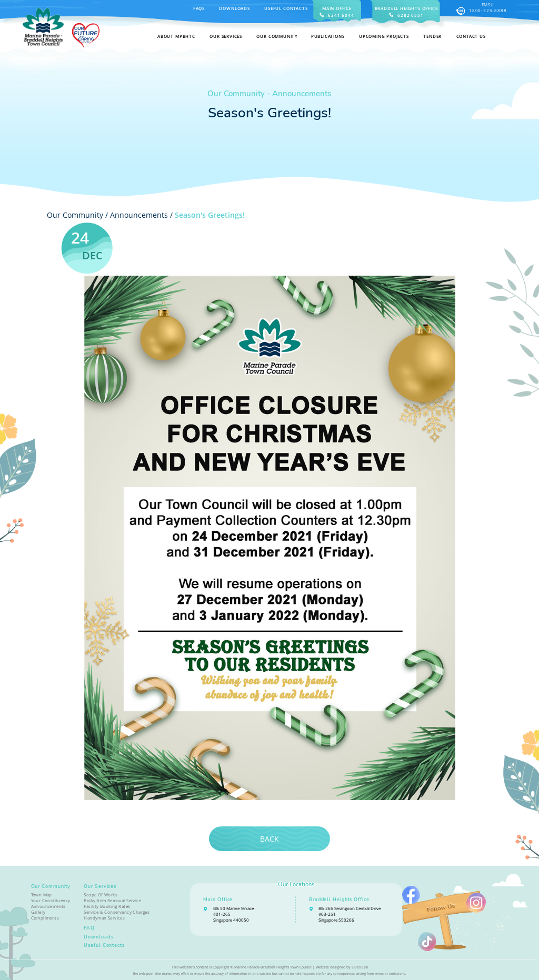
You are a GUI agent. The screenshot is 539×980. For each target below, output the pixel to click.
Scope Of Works (101, 895)
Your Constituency (51, 900)
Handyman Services (104, 918)
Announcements (139, 215)
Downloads (234, 8)
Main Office (218, 900)
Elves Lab (360, 967)
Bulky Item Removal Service (112, 900)
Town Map (42, 895)
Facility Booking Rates (107, 906)
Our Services (100, 886)
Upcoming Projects (384, 36)
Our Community (51, 886)
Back (269, 839)
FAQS (199, 8)
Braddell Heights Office (339, 900)
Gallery (38, 912)
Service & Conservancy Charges (117, 912)
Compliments (45, 918)
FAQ (89, 928)
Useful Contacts (286, 8)
